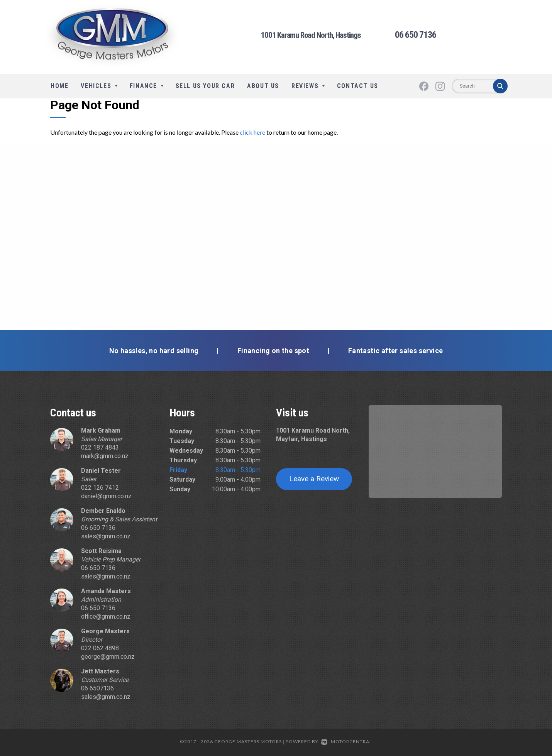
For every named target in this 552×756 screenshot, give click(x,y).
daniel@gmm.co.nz (106, 496)
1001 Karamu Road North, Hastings (311, 36)
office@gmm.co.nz (106, 616)
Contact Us (358, 86)
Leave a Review (314, 479)
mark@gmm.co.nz (105, 456)
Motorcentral (347, 742)
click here (252, 132)
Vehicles (99, 86)
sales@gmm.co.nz (106, 536)
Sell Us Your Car (205, 86)
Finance (146, 86)
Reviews (308, 86)
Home (59, 86)
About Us (263, 86)
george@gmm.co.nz (108, 657)
